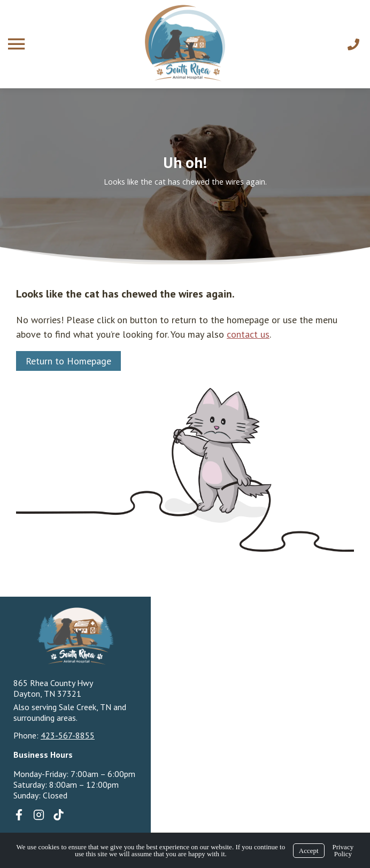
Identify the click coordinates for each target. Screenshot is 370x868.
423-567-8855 (68, 735)
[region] (185, 176)
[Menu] (18, 44)
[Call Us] (353, 44)
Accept (309, 851)
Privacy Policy (343, 850)
